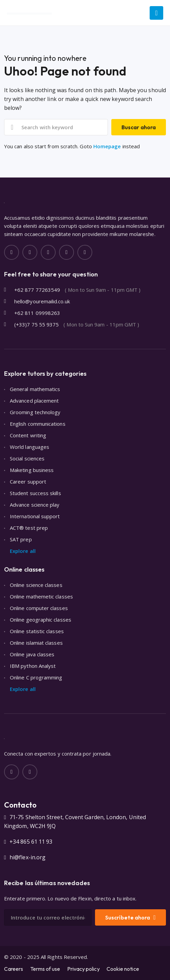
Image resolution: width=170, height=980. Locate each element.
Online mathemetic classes (41, 596)
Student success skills (35, 493)
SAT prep (21, 539)
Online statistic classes (37, 631)
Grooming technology (35, 412)
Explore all (23, 551)
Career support (28, 481)
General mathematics (35, 389)
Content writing (28, 435)
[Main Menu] (156, 13)
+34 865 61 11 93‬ (31, 842)
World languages (30, 447)
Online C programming (36, 677)
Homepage (107, 146)
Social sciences (27, 458)
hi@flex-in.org (27, 857)
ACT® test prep (29, 528)
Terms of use (45, 969)
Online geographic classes (41, 620)
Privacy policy (83, 969)
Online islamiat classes (36, 643)
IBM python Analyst (33, 666)
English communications (38, 424)
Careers (14, 969)
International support (35, 516)
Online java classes (32, 654)
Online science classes (36, 585)
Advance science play (35, 505)
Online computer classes (39, 608)
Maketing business (32, 470)
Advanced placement (34, 401)
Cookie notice (123, 969)
